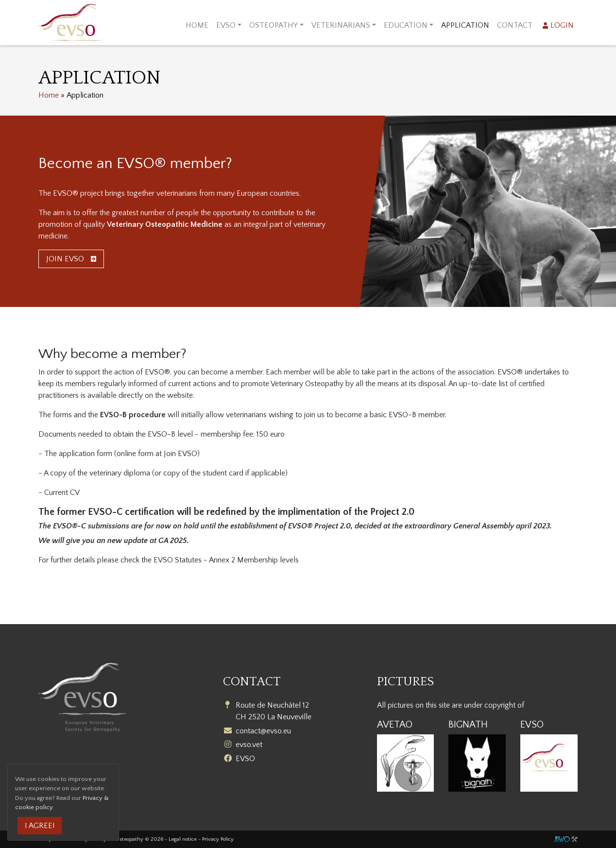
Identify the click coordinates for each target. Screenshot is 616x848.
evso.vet (249, 745)
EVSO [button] (226, 25)
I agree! (40, 826)
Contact (515, 25)
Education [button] (406, 25)
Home (197, 25)
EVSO (245, 759)
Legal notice (183, 839)
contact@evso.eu (263, 731)
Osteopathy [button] (274, 25)
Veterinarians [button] (341, 25)
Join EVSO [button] (71, 259)
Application (465, 25)
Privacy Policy (218, 839)
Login (562, 25)
